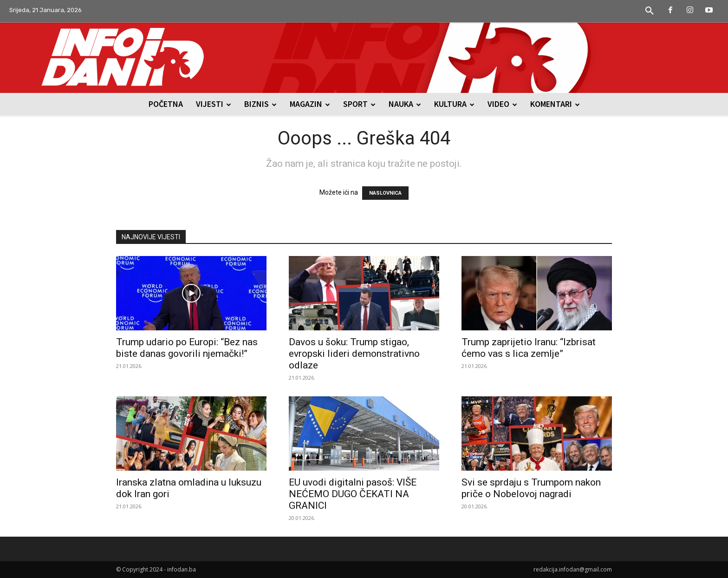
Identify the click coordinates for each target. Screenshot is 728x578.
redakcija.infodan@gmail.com (573, 569)
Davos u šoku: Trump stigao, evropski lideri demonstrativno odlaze (354, 354)
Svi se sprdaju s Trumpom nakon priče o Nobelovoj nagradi (531, 488)
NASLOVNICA (385, 193)
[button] (650, 11)
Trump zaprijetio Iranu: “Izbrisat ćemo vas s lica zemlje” (529, 348)
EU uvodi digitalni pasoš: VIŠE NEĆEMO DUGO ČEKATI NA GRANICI (353, 494)
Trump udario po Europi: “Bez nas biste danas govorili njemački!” (187, 348)
